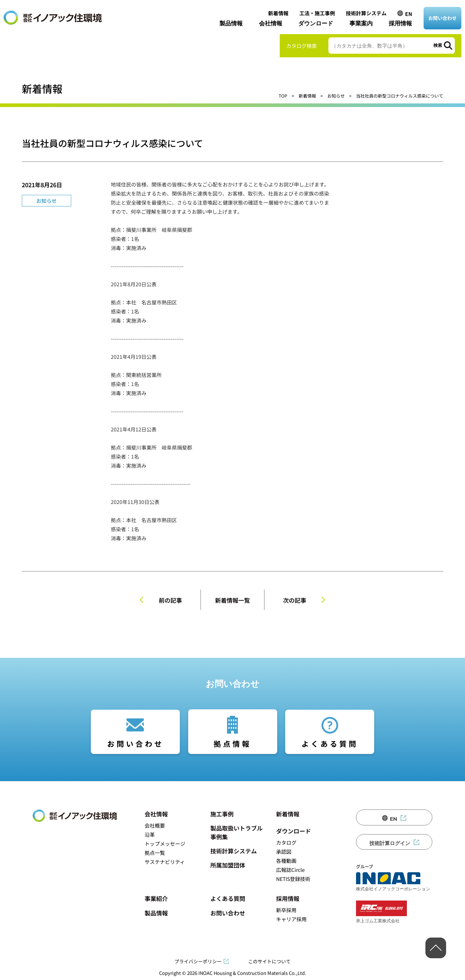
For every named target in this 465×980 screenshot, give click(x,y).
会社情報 (271, 23)
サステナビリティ (165, 862)
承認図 (284, 852)
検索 (438, 45)
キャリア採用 (291, 919)
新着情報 (278, 13)
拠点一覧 (155, 853)
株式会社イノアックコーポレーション (393, 882)
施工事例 (222, 814)
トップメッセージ (165, 844)
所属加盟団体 (228, 865)
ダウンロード (316, 23)
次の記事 (295, 600)
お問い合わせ (442, 18)
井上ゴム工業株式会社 (381, 912)
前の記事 (170, 600)
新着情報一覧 (232, 600)
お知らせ (336, 96)
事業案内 (361, 23)
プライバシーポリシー (198, 961)
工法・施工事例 (317, 13)
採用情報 (400, 23)
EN (409, 14)
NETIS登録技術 (293, 879)
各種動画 (286, 861)
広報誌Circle (290, 870)
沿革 (150, 835)
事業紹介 (156, 898)
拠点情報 (232, 744)
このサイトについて (269, 961)
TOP (283, 96)
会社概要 (155, 825)
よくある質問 (330, 744)
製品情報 (231, 23)
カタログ (286, 842)
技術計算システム (366, 13)
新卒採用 (286, 910)
